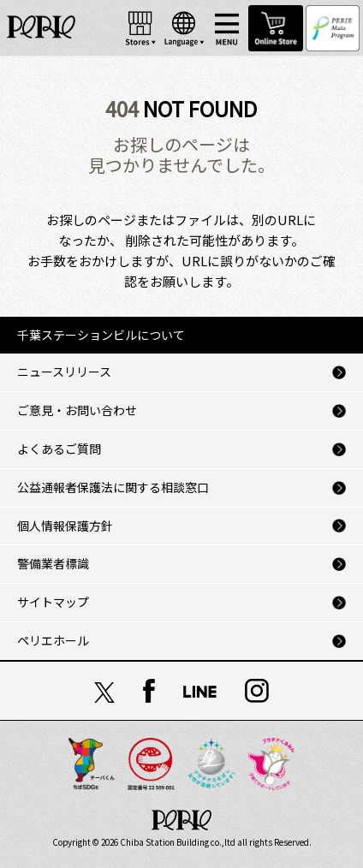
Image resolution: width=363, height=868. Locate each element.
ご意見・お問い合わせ (77, 410)
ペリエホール (53, 640)
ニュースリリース (64, 372)
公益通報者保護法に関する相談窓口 (113, 487)
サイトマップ (53, 602)
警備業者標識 (53, 563)
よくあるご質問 (59, 449)
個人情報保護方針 (65, 526)
